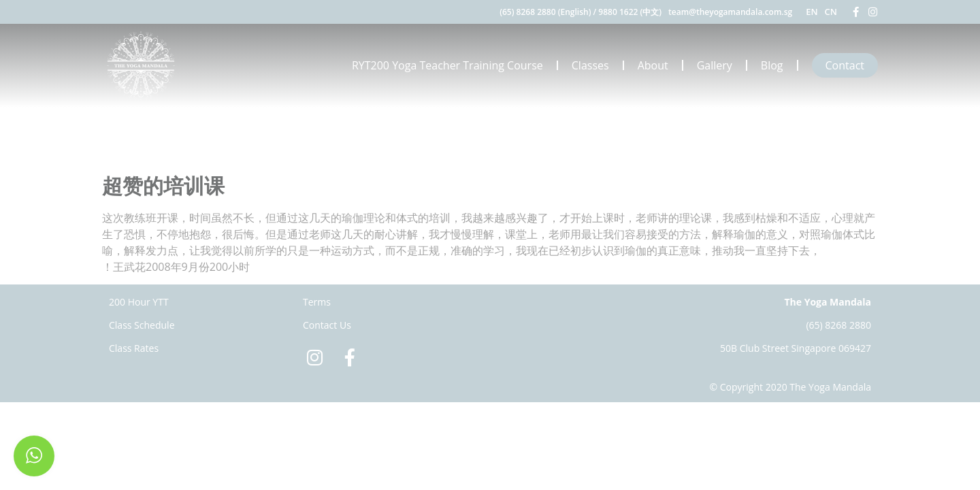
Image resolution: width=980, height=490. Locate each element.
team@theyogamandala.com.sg (730, 12)
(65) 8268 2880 (838, 325)
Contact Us (327, 325)
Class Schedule (142, 325)
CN (831, 12)
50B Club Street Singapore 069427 (796, 348)
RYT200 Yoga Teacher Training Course (447, 65)
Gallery (715, 65)
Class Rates (134, 348)
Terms (317, 302)
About (653, 65)
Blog (772, 65)
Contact (845, 65)
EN (812, 12)
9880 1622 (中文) (630, 12)
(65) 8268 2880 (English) (545, 12)
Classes (590, 65)
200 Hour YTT (139, 302)
